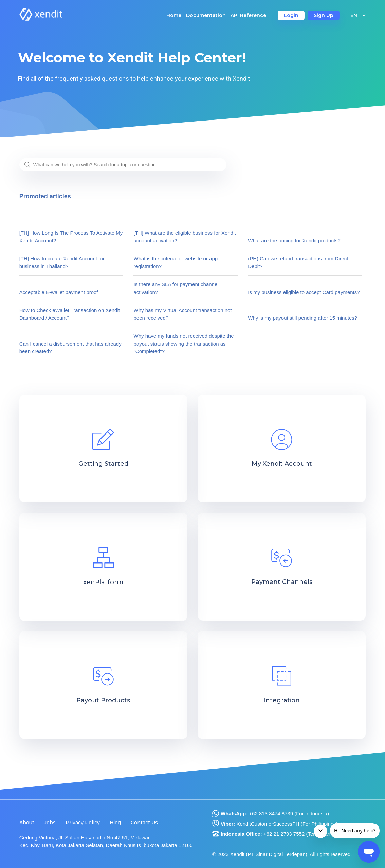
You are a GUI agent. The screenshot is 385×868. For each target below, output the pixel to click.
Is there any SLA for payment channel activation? (176, 288)
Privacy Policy (83, 823)
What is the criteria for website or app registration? (176, 262)
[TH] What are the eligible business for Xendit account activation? (185, 237)
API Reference (248, 15)
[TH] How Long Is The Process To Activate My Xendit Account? (71, 237)
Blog (115, 823)
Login (291, 15)
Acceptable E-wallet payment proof (59, 292)
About (27, 823)
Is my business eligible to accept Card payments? (304, 292)
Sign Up (324, 15)
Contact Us (144, 823)
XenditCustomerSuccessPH (268, 824)
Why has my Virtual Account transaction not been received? (182, 314)
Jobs (50, 823)
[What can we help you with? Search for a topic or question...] (123, 165)
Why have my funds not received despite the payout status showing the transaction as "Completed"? (184, 344)
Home (174, 15)
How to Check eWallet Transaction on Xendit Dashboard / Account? (70, 314)
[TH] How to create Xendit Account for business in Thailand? (62, 262)
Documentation (206, 15)
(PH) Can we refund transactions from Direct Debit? (298, 262)
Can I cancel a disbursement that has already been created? (70, 348)
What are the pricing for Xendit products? (294, 241)
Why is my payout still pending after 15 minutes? (302, 318)
